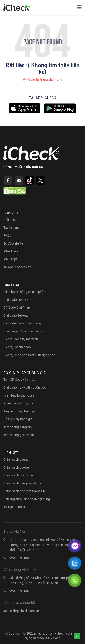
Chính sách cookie (16, 467)
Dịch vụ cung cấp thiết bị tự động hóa (29, 355)
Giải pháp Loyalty (16, 300)
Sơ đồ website (13, 243)
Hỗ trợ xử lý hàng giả (18, 419)
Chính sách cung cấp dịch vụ (23, 483)
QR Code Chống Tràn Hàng (22, 323)
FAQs (7, 236)
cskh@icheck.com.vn (24, 611)
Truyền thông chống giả (20, 411)
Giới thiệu (10, 220)
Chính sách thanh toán (19, 475)
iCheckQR (10, 259)
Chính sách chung (16, 460)
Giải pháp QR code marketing (24, 331)
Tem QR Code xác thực (19, 380)
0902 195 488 (19, 558)
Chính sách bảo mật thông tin (24, 491)
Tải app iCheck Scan (17, 267)
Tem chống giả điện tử (19, 435)
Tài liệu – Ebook (14, 507)
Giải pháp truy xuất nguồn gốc (25, 387)
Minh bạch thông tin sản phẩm (25, 292)
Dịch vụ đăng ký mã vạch (21, 339)
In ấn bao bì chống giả (19, 395)
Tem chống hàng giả (18, 427)
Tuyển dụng (12, 228)
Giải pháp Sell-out (16, 315)
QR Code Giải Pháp (17, 308)
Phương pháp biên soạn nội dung (27, 499)
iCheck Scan (12, 251)
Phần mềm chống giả (18, 403)
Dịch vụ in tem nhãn (17, 347)
